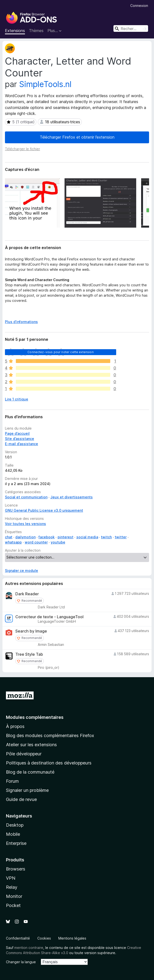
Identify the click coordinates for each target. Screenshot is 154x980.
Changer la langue (21, 962)
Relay (12, 887)
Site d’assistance (20, 439)
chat (9, 537)
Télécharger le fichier (22, 149)
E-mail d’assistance (22, 444)
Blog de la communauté (30, 772)
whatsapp (13, 542)
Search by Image (31, 631)
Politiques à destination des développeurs (49, 763)
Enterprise (16, 843)
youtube (58, 542)
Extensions (15, 31)
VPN (11, 878)
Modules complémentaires (35, 717)
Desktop (15, 825)
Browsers (16, 869)
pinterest (66, 537)
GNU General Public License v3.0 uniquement (44, 510)
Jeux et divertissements (72, 497)
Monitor (14, 896)
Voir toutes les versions (25, 524)
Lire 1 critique (17, 399)
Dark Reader (27, 594)
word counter (36, 542)
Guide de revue (21, 799)
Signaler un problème (27, 790)
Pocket (13, 905)
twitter (121, 537)
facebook (47, 537)
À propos (15, 726)
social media (87, 537)
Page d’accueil (17, 433)
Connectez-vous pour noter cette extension (61, 352)
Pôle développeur (24, 754)
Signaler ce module (22, 571)
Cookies (44, 938)
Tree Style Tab (29, 654)
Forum (12, 781)
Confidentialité (18, 938)
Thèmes (36, 31)
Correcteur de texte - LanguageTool (49, 617)
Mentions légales (72, 938)
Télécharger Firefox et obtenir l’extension (77, 137)
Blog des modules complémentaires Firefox (50, 735)
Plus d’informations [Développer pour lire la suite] (21, 322)
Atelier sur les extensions (31, 745)
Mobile (13, 834)
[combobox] (131, 28)
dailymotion (25, 537)
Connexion (139, 6)
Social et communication (26, 497)
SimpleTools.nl (45, 84)
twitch (106, 537)
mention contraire (29, 948)
